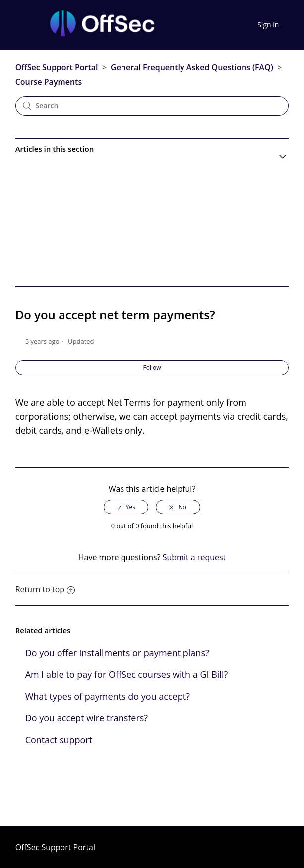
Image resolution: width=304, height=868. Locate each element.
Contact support (59, 740)
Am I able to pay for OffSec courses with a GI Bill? (127, 674)
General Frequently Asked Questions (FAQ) (192, 67)
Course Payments (49, 82)
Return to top (45, 589)
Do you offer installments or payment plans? (117, 653)
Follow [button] (152, 368)
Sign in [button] (268, 25)
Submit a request (194, 557)
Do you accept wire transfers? (87, 718)
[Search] (152, 106)
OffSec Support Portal (57, 67)
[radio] (126, 507)
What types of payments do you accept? (108, 696)
